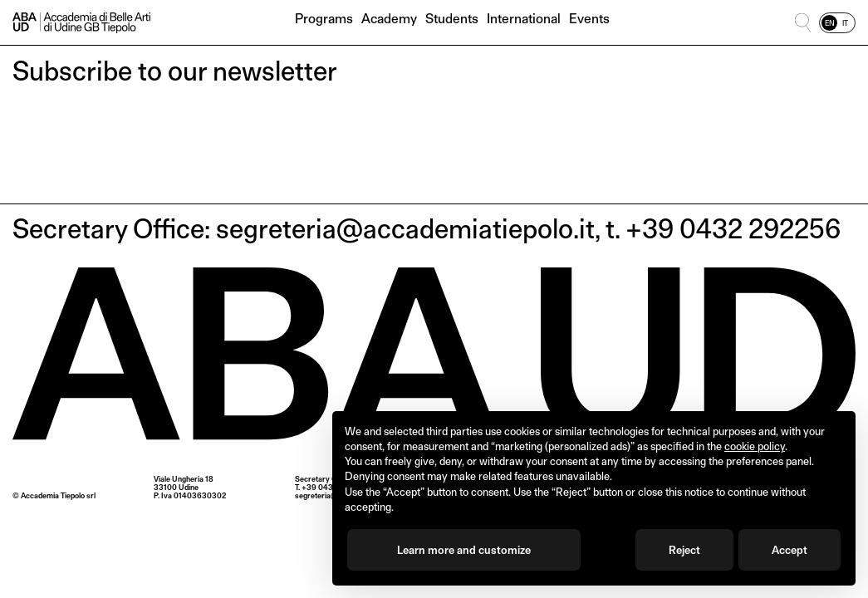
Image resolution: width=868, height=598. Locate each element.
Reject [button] (684, 550)
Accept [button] (790, 550)
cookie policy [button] (755, 446)
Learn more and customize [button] (464, 550)
